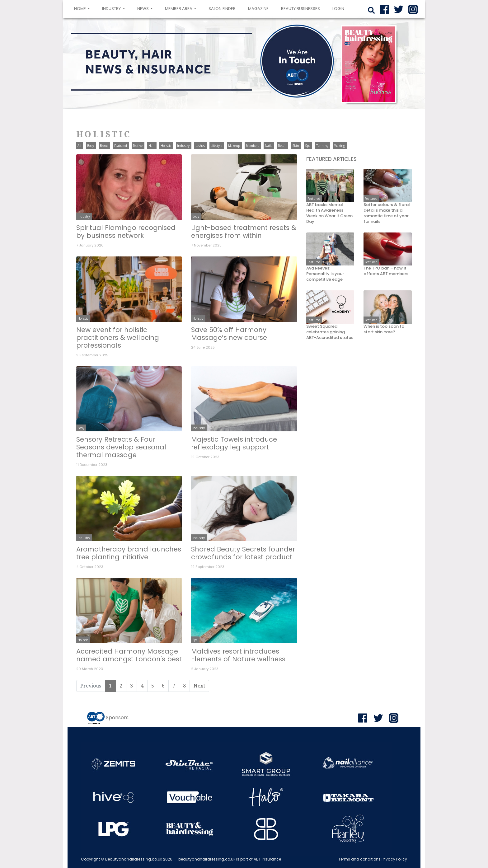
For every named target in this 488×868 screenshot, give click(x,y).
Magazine (258, 9)
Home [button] (83, 8)
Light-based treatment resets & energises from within (244, 232)
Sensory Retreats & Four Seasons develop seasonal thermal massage (121, 447)
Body (91, 146)
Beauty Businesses (300, 9)
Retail (282, 146)
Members (252, 146)
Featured (121, 146)
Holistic (166, 146)
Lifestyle (216, 146)
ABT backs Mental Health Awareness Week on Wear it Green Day (329, 213)
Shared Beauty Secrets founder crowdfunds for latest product (243, 553)
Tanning (322, 146)
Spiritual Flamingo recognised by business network (126, 232)
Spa (308, 146)
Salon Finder (222, 9)
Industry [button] (112, 9)
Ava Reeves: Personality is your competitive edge (325, 274)
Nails (268, 146)
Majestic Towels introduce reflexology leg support (234, 443)
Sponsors (117, 718)
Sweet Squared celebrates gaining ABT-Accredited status (330, 332)
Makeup (234, 146)
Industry (183, 146)
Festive (138, 146)
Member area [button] (179, 9)
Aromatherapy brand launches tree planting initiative (129, 553)
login (338, 9)
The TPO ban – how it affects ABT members (386, 271)
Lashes (200, 146)
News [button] (143, 9)
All (79, 146)
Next (199, 686)
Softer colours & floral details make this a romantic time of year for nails (387, 213)
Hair (152, 146)
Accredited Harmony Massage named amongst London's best (129, 655)
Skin (296, 146)
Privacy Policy (394, 859)
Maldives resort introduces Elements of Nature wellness (238, 655)
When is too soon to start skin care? (384, 329)
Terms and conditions (359, 859)
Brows (104, 146)
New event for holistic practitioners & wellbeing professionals (118, 338)
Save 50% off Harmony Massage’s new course (229, 334)
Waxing (340, 146)
